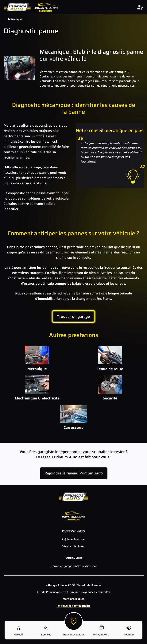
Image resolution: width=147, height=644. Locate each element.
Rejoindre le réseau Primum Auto (74, 473)
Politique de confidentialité (73, 606)
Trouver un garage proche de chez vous (74, 566)
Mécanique (15, 19)
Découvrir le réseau (73, 546)
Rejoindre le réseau (73, 539)
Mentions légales (73, 599)
